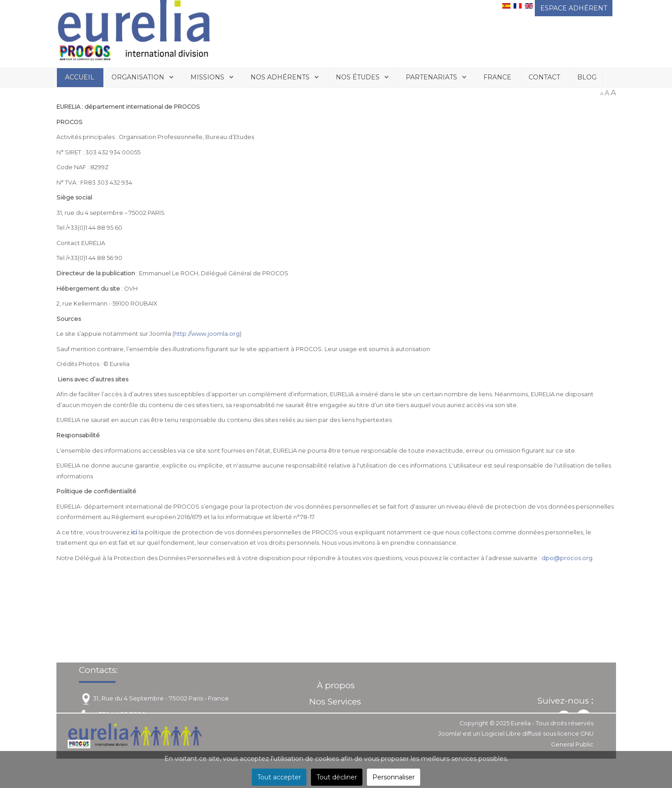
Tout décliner (337, 777)
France (497, 77)
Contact (544, 77)
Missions (207, 77)
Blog (587, 77)
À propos (336, 685)
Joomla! (450, 734)
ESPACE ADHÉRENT (574, 8)
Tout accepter (279, 777)
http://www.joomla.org (207, 334)
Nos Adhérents (280, 77)
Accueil (80, 77)
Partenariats (431, 77)
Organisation (138, 77)
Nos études (358, 77)
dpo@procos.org (567, 558)
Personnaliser (394, 777)
